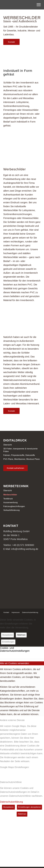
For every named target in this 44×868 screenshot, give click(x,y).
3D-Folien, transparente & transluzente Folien (20, 450)
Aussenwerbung (10, 502)
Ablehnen (21, 635)
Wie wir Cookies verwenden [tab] (14, 663)
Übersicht (8, 445)
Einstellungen (8, 642)
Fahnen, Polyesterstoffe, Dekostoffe (19, 455)
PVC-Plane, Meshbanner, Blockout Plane (21, 459)
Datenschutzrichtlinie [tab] (11, 782)
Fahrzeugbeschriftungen (14, 506)
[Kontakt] (11, 42)
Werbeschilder (10, 495)
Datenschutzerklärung (11, 802)
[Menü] (37, 5)
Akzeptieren (8, 635)
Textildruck (8, 499)
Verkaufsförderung (11, 510)
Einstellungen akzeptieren (30, 807)
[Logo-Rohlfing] (18, 5)
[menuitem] (37, 5)
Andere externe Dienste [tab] (12, 720)
